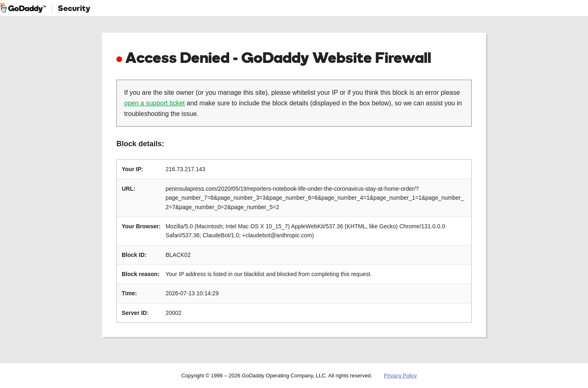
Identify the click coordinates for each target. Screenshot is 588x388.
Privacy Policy (400, 376)
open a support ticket (155, 103)
